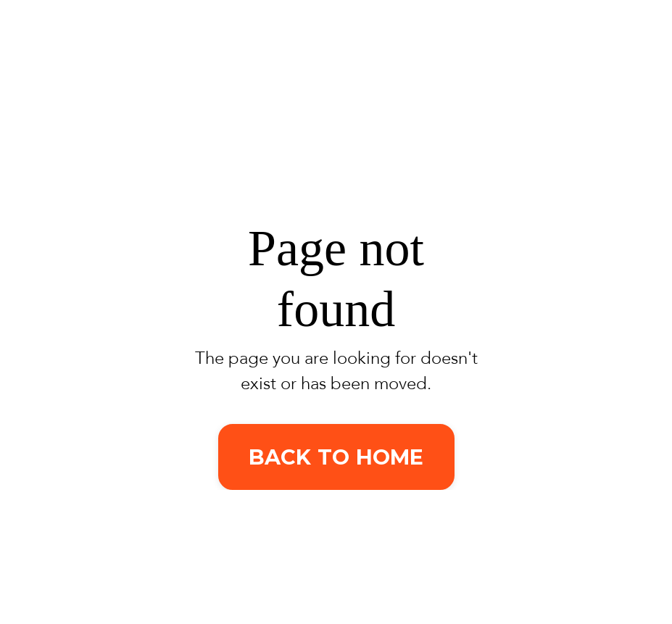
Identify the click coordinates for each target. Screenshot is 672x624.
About (485, 55)
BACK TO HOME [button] (336, 457)
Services (403, 55)
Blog (546, 55)
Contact (614, 55)
